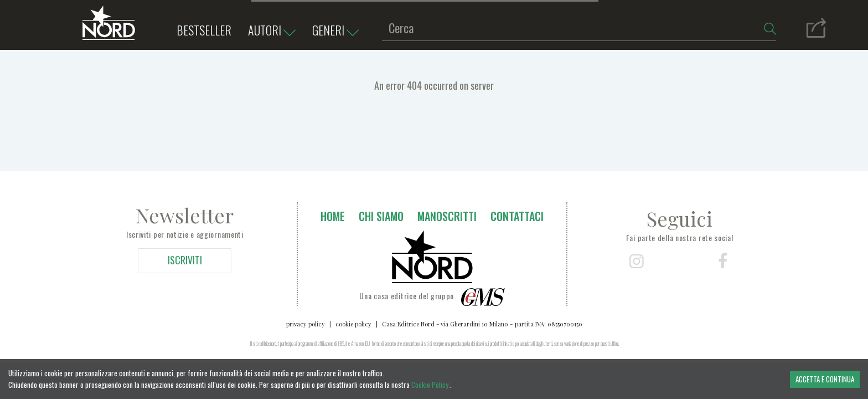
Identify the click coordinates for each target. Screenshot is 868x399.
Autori (275, 31)
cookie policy (353, 324)
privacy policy (306, 324)
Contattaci (517, 216)
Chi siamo (381, 216)
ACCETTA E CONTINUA (825, 379)
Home (333, 216)
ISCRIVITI (185, 260)
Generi (338, 31)
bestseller (204, 30)
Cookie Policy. (431, 385)
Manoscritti (447, 216)
